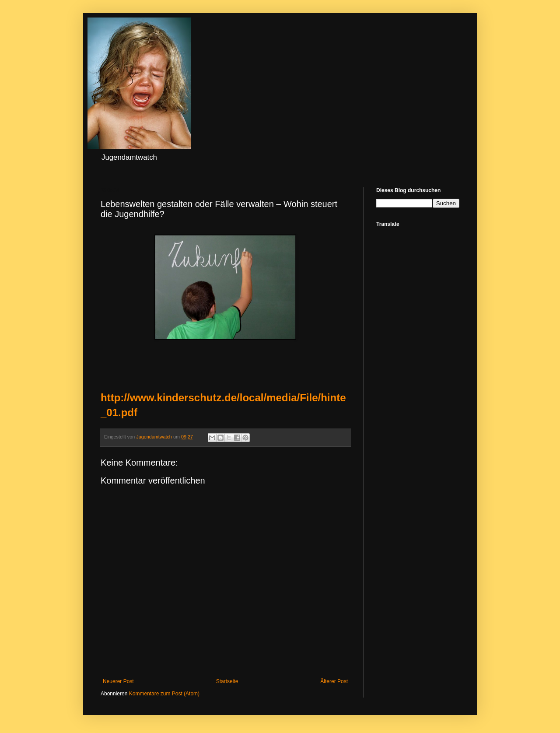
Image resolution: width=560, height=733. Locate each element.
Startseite (227, 681)
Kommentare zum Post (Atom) (164, 694)
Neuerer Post (118, 681)
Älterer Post (334, 681)
